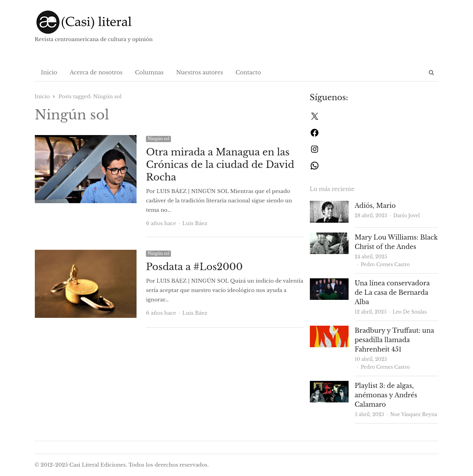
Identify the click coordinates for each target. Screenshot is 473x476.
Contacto (248, 72)
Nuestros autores (200, 72)
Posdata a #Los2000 (194, 267)
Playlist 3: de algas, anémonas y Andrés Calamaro (386, 395)
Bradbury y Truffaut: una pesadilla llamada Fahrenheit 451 (395, 340)
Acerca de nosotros (96, 72)
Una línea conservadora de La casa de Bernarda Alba (392, 292)
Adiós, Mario (375, 206)
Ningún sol (158, 139)
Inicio (49, 72)
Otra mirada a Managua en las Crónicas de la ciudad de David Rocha (220, 165)
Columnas (149, 72)
